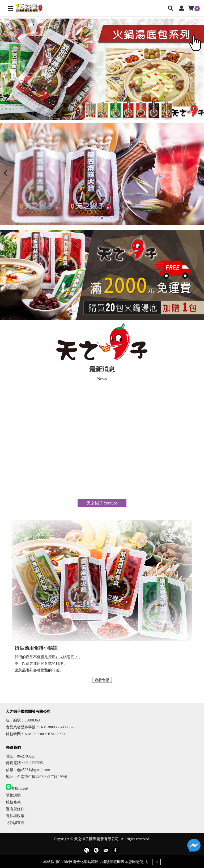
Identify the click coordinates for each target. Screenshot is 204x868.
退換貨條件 (15, 809)
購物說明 (13, 795)
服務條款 (13, 802)
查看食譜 (102, 680)
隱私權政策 (15, 816)
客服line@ (17, 788)
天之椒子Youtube (102, 503)
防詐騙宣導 (15, 823)
